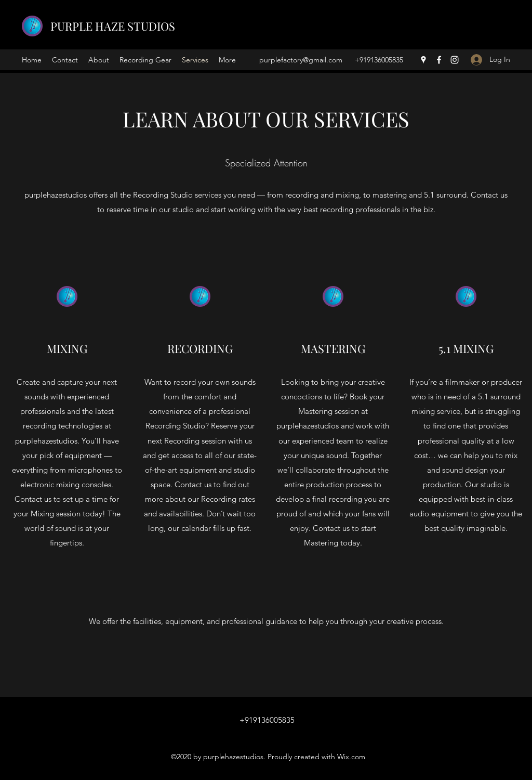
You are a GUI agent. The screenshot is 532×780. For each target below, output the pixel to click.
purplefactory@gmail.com (301, 60)
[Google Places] (423, 60)
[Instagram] (455, 60)
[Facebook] (439, 60)
